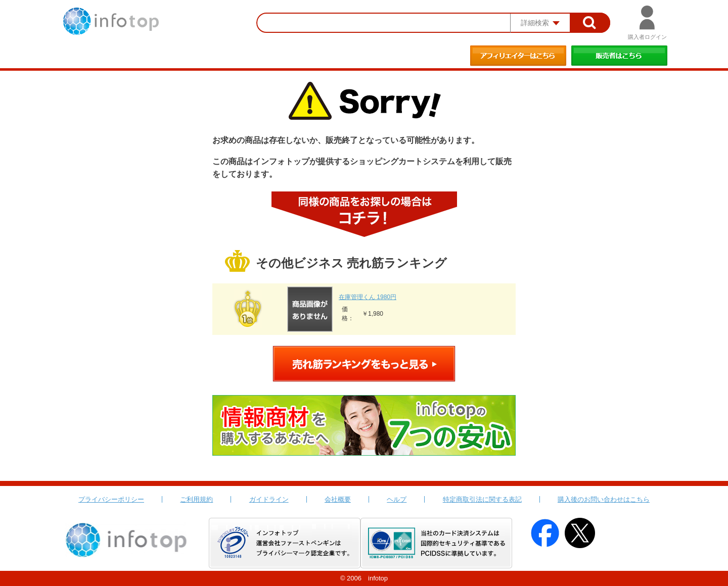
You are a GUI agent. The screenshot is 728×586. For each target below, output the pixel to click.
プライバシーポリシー (111, 499)
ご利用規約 (196, 499)
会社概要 (338, 499)
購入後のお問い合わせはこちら (604, 499)
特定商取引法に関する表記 (482, 499)
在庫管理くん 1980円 (368, 297)
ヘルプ (397, 499)
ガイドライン (269, 499)
